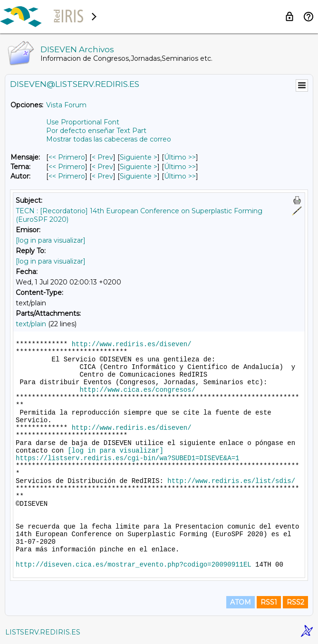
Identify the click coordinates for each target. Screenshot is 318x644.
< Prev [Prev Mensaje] (102, 157)
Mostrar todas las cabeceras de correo (109, 139)
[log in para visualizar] (51, 240)
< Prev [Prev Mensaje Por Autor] (102, 176)
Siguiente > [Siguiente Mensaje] (139, 157)
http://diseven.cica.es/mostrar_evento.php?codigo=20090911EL (134, 565)
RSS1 (269, 602)
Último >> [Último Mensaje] (180, 157)
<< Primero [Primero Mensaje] (67, 157)
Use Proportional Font (83, 122)
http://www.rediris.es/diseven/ (132, 344)
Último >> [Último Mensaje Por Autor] (180, 176)
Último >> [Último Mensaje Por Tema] (180, 167)
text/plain (31, 324)
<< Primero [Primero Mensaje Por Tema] (67, 167)
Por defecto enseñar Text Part (96, 131)
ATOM (241, 602)
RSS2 (295, 602)
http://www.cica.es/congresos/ (137, 390)
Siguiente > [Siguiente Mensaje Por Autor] (139, 176)
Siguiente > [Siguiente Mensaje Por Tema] (139, 167)
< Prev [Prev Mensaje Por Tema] (102, 167)
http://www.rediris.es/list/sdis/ (231, 481)
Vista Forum (66, 105)
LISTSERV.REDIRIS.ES (43, 632)
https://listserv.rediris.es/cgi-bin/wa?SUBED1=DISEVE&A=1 (127, 458)
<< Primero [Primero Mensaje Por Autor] (67, 176)
